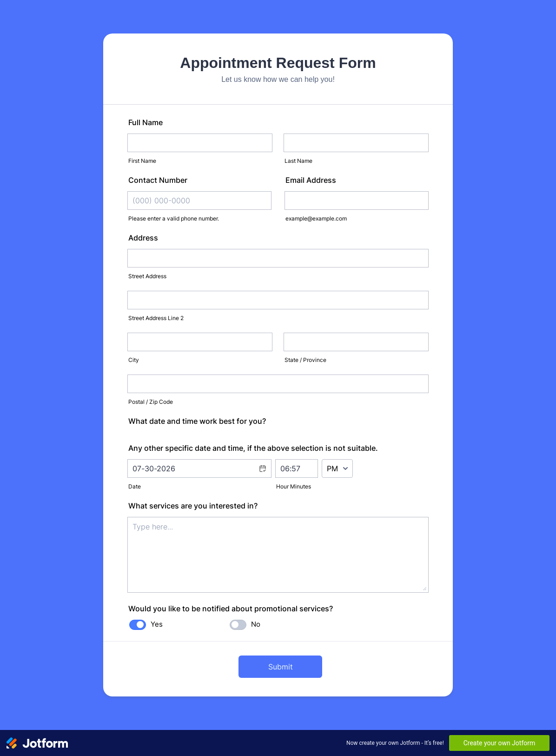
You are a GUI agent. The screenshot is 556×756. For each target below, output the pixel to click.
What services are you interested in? (193, 506)
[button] (262, 475)
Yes (157, 624)
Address (143, 238)
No (256, 624)
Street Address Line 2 (156, 318)
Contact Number (158, 180)
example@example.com (316, 218)
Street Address (147, 276)
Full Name (146, 122)
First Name (142, 161)
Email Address (311, 180)
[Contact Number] (199, 201)
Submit (281, 667)
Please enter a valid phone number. (174, 218)
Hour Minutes (294, 486)
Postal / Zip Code (151, 402)
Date (135, 486)
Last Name (298, 161)
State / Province (305, 360)
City (134, 360)
